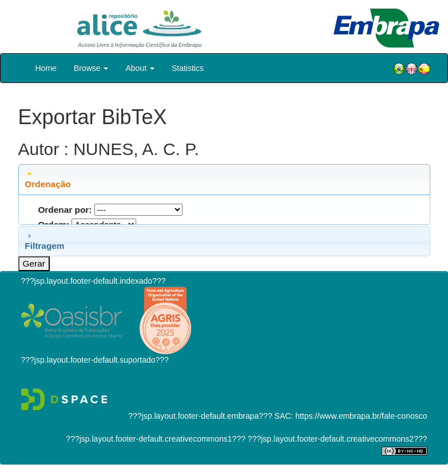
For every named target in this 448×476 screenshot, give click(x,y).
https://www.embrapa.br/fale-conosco (361, 416)
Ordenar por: (65, 210)
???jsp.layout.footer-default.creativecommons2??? (336, 439)
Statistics (188, 68)
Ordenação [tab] (47, 179)
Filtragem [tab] (44, 241)
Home (46, 68)
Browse (91, 68)
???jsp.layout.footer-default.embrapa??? (200, 416)
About (140, 68)
